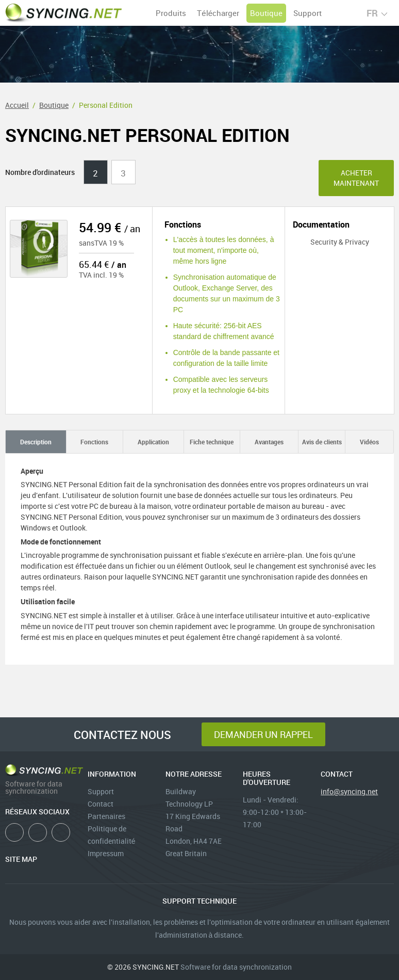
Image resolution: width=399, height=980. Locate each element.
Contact (101, 804)
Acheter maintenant (356, 178)
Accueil (17, 105)
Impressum (106, 853)
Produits (171, 13)
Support (307, 13)
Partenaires (106, 816)
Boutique (266, 13)
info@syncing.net (349, 791)
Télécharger (218, 13)
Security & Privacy (331, 242)
